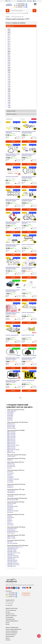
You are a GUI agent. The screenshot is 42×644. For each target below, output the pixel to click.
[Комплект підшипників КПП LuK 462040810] (29, 375)
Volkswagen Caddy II (12, 550)
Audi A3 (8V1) (10, 414)
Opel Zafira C (10, 512)
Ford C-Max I (10, 472)
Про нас (8, 624)
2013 (9, 39)
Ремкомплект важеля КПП (12, 177)
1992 (9, 76)
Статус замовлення (11, 610)
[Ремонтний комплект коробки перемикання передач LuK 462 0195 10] (29, 148)
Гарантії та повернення (11, 616)
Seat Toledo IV (10, 525)
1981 (9, 93)
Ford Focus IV (10, 476)
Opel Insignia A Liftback (12, 506)
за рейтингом (9, 119)
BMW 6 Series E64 (11, 448)
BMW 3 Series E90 (11, 438)
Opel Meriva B (10, 508)
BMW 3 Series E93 (11, 442)
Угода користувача (10, 619)
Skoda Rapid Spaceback (13, 532)
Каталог (8, 623)
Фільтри (34, 119)
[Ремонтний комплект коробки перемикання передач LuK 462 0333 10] (13, 148)
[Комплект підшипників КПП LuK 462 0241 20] (29, 239)
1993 (9, 78)
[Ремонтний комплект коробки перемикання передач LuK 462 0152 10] (29, 126)
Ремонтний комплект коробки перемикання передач (29, 132)
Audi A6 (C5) (10, 417)
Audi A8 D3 (10, 419)
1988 (9, 106)
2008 (9, 67)
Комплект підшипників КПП (28, 245)
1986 (9, 102)
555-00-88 (19, 4)
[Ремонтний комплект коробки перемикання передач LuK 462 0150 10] (13, 261)
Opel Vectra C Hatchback (13, 511)
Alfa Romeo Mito (11, 427)
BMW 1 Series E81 (11, 432)
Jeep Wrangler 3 (11, 492)
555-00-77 (19, 7)
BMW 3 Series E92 (11, 441)
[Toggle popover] (39, 636)
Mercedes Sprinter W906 (13, 500)
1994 (9, 79)
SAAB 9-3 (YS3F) (11, 537)
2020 (9, 31)
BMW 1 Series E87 (11, 435)
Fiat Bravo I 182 (11, 464)
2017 (9, 47)
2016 (9, 45)
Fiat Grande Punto (11, 467)
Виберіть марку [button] (12, 111)
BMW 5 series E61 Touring (13, 445)
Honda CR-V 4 (10, 486)
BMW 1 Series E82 (11, 433)
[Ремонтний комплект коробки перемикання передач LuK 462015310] (13, 194)
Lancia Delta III (10, 496)
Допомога (8, 640)
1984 (9, 99)
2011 (9, 36)
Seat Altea (10, 516)
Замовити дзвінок (26, 593)
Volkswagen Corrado (12, 551)
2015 (9, 43)
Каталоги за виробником (12, 631)
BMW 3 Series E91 (11, 439)
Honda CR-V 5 (10, 487)
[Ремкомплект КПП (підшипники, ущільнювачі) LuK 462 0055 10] (13, 126)
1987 (9, 104)
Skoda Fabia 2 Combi (12, 529)
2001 (9, 55)
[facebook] (9, 588)
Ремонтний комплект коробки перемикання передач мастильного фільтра (13, 290)
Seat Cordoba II (11, 517)
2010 (9, 34)
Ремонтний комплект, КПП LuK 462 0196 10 (29, 222)
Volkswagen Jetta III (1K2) (13, 557)
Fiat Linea (9, 468)
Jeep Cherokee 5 (11, 491)
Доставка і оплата (22, 1)
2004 (9, 60)
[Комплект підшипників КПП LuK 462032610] (13, 329)
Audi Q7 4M (10, 420)
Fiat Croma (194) (11, 465)
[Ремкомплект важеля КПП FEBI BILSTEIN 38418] (13, 171)
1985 (9, 100)
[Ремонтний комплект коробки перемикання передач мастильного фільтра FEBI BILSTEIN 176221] (13, 307)
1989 (9, 107)
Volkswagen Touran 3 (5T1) (13, 565)
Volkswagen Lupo (11, 559)
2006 (9, 64)
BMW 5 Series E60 (11, 444)
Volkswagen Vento (11, 566)
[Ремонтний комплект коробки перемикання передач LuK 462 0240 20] (13, 239)
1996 (9, 83)
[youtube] (7, 588)
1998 (9, 87)
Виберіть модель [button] (12, 114)
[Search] (34, 11)
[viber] (19, 588)
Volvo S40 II (10, 542)
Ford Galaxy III (10, 478)
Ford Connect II (11, 473)
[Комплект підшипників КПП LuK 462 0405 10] (29, 307)
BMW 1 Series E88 (11, 436)
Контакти (30, 1)
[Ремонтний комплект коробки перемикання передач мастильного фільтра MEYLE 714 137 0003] (13, 284)
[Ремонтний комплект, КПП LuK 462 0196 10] (29, 216)
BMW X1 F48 (10, 451)
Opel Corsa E (10, 505)
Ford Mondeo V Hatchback (13, 479)
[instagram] (11, 588)
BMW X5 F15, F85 (11, 453)
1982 (9, 95)
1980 (9, 92)
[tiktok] (14, 588)
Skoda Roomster (11, 533)
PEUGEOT (24, 290)
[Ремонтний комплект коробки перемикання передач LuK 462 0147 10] (29, 194)
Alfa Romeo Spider (11, 428)
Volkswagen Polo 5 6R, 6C (13, 563)
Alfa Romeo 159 (11, 424)
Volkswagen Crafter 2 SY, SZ (14, 553)
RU (10, 1)
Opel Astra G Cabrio (12, 503)
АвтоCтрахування (10, 636)
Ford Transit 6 (10, 482)
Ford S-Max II (10, 481)
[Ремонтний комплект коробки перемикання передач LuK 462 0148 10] (13, 216)
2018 (9, 48)
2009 (9, 69)
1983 (9, 97)
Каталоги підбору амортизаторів (13, 629)
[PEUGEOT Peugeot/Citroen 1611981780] (29, 284)
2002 (9, 57)
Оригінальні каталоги (11, 635)
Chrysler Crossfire (11, 456)
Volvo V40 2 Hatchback (12, 543)
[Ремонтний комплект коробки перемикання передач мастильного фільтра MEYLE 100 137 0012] (29, 352)
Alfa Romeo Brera (11, 425)
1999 (9, 88)
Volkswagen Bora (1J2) (12, 548)
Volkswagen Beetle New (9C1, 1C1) (15, 547)
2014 (9, 41)
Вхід (35, 1)
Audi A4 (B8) (10, 416)
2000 (9, 53)
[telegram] (16, 588)
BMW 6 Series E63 (11, 447)
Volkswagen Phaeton (12, 562)
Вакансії (8, 638)
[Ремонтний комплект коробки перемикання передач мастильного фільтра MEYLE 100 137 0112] (13, 352)
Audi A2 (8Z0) (10, 413)
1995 (9, 81)
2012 (9, 38)
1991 (9, 74)
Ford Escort (10, 475)
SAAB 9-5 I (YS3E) (11, 538)
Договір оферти (9, 617)
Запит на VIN (26, 595)
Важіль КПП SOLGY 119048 (28, 335)
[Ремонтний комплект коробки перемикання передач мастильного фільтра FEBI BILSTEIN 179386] (13, 375)
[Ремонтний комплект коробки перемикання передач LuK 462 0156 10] (29, 171)
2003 (9, 59)
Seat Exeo (9, 519)
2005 (9, 62)
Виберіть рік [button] (11, 26)
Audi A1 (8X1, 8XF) (11, 411)
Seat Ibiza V (10, 520)
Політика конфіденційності (12, 621)
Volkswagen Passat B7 (12, 560)
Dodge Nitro (10, 460)
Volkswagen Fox (11, 554)
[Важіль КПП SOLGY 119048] (29, 329)
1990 (9, 72)
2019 (9, 50)
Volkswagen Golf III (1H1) (13, 556)
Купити (13, 142)
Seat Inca (9, 522)
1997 (9, 85)
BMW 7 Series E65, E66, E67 (13, 450)
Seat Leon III (10, 523)
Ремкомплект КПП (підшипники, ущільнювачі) (13, 132)
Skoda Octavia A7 (11, 530)
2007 (9, 66)
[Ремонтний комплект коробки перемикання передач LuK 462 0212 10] (29, 261)
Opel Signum (10, 509)
